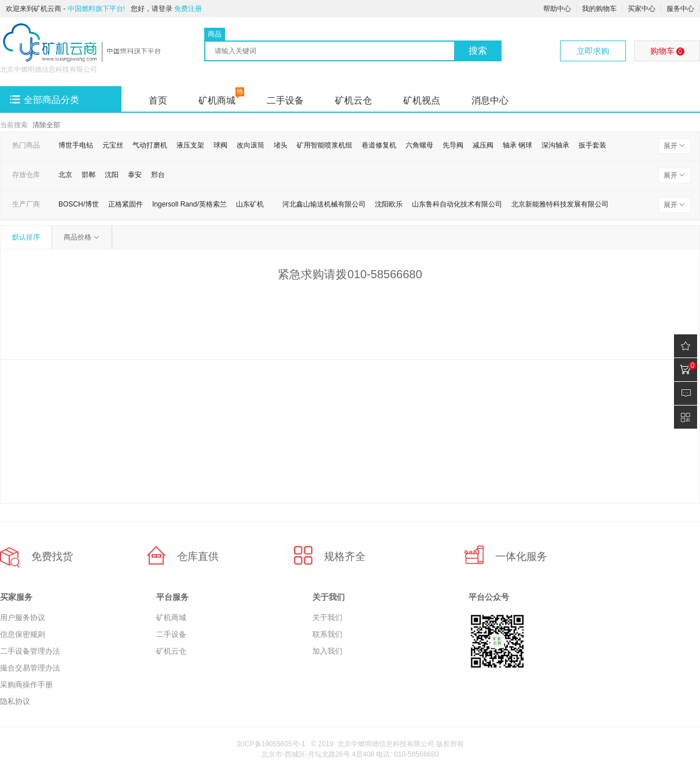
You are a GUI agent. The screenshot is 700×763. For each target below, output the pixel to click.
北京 (65, 175)
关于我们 (327, 618)
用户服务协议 (23, 618)
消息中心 (490, 100)
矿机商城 (217, 100)
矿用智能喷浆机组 (325, 145)
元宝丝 (113, 145)
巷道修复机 (379, 145)
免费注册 (188, 9)
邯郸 (89, 175)
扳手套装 (592, 145)
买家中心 (642, 9)
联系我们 (327, 634)
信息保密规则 (23, 634)
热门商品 (26, 145)
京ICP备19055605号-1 (271, 744)
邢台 (158, 175)
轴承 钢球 (517, 145)
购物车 (667, 51)
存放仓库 (26, 175)
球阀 (220, 145)
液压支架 (190, 145)
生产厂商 (26, 204)
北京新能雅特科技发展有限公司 (560, 204)
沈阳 (112, 175)
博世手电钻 (76, 145)
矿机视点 (422, 100)
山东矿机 (250, 204)
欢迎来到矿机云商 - (65, 9)
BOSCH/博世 (79, 204)
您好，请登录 (152, 9)
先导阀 (453, 145)
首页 (158, 100)
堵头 (281, 145)
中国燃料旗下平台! (96, 9)
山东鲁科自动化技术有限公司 (457, 204)
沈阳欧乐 (389, 204)
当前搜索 (14, 125)
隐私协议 (15, 701)
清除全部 (46, 125)
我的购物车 (599, 9)
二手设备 (285, 100)
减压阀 (483, 145)
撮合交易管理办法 (30, 668)
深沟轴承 (555, 145)
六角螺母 (419, 145)
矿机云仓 (353, 100)
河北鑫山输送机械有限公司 (324, 204)
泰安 (135, 175)
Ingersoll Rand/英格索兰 (189, 204)
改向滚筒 (250, 145)
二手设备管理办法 (30, 651)
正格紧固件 (126, 204)
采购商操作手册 (26, 685)
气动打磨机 (150, 145)
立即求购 (593, 51)
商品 (215, 34)
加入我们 (327, 651)
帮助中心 (557, 9)
